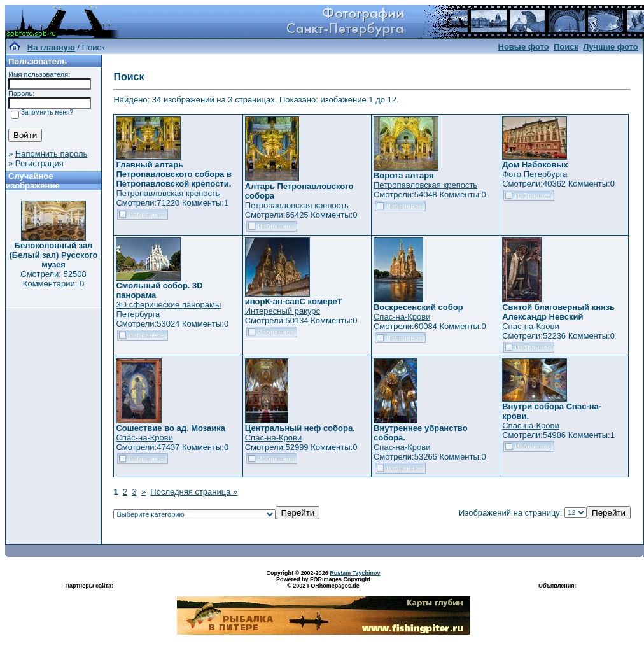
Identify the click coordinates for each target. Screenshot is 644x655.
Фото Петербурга (535, 174)
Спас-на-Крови (402, 317)
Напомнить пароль (51, 154)
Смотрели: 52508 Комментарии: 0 (53, 279)
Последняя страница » (194, 492)
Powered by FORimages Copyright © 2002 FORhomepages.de (323, 582)
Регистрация (39, 163)
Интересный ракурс (283, 311)
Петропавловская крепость (168, 193)
